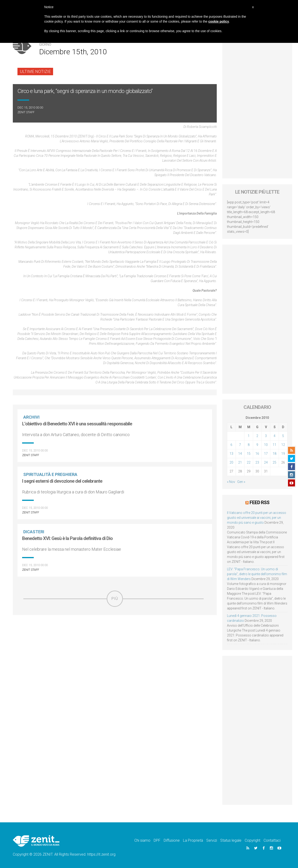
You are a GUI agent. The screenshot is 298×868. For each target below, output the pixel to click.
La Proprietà (193, 840)
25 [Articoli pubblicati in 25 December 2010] (274, 462)
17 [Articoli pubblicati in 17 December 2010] (266, 454)
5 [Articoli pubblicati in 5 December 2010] (283, 436)
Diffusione (172, 840)
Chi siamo (142, 840)
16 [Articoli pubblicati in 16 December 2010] (257, 454)
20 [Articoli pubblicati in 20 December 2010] (231, 462)
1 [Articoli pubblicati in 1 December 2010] (249, 436)
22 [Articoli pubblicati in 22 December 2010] (249, 462)
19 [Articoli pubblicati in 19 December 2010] (283, 454)
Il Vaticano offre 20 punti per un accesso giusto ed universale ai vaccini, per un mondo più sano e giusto (257, 518)
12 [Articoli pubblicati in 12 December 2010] (283, 445)
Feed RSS (259, 502)
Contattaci (272, 840)
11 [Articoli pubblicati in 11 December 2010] (274, 445)
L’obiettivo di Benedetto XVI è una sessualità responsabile (77, 424)
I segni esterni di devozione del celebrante (62, 481)
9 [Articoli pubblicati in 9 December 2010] (257, 445)
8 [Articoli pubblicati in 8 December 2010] (249, 445)
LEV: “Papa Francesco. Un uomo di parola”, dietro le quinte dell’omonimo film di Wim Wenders (257, 574)
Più (115, 599)
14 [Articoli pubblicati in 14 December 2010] (240, 454)
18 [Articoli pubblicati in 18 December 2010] (274, 454)
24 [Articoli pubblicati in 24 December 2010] (266, 462)
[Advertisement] (115, 640)
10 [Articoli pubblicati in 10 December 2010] (266, 445)
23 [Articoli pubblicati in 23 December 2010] (257, 462)
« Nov (231, 482)
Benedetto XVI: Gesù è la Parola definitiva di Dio (67, 538)
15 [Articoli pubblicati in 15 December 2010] (249, 454)
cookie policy (219, 21)
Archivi (31, 417)
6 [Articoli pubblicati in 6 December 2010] (231, 445)
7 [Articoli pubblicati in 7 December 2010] (240, 445)
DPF (157, 840)
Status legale (231, 840)
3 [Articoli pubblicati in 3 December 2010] (266, 436)
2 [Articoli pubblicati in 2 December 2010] (257, 436)
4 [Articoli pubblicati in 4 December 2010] (274, 436)
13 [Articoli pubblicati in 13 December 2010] (231, 454)
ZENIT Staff (26, 112)
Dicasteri (34, 532)
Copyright (252, 840)
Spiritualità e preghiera (50, 474)
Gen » (241, 482)
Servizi (212, 840)
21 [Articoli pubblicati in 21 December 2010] (240, 462)
